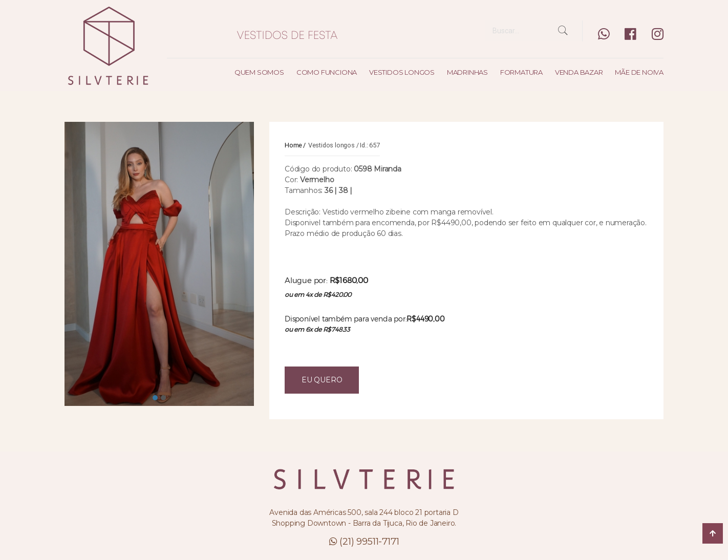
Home (293, 145)
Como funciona (327, 72)
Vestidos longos (402, 72)
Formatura (521, 72)
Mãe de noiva (639, 72)
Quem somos (259, 72)
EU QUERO (322, 380)
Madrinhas (467, 72)
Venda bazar (579, 72)
